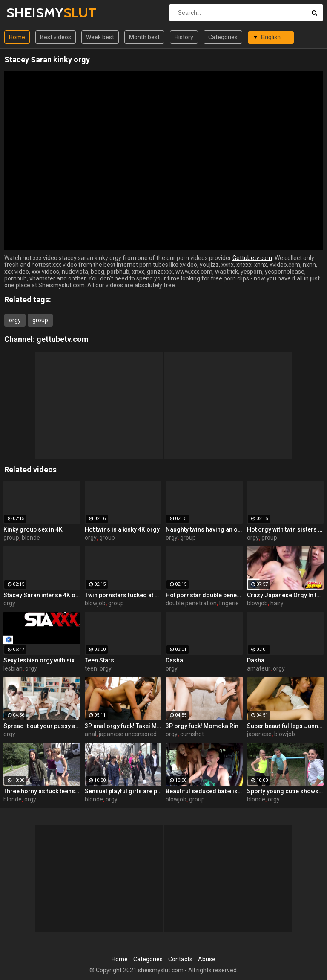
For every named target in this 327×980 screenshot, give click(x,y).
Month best (144, 37)
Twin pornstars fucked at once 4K (123, 595)
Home (17, 37)
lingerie (229, 603)
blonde (31, 538)
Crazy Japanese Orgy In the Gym (285, 595)
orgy (15, 320)
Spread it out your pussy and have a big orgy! (42, 726)
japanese (259, 734)
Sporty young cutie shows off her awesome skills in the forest (285, 791)
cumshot (192, 734)
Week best (100, 37)
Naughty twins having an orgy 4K (204, 529)
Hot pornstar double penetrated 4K (204, 595)
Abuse (207, 959)
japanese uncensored (128, 734)
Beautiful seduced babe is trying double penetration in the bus (204, 791)
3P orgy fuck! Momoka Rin (202, 726)
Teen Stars (99, 660)
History (184, 37)
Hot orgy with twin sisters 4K (285, 529)
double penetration (191, 603)
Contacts (180, 959)
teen (91, 668)
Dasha (174, 660)
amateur (259, 668)
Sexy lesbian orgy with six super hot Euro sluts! (42, 660)
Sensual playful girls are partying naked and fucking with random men (123, 791)
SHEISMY (29, 13)
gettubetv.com (63, 339)
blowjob (95, 603)
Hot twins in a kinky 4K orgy (122, 529)
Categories (223, 37)
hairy (277, 603)
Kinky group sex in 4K (33, 529)
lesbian (13, 668)
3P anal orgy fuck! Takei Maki (123, 726)
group (40, 320)
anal (90, 734)
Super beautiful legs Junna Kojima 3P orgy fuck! (285, 726)
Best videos (56, 37)
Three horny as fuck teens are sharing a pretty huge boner (42, 791)
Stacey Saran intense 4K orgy (42, 595)
